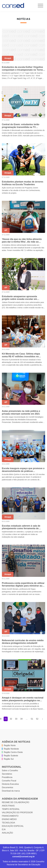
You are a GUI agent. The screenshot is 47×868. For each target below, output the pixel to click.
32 (11, 719)
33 (16, 719)
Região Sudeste (11, 756)
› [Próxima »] (42, 719)
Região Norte (10, 745)
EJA (4, 829)
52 (37, 719)
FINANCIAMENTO (10, 816)
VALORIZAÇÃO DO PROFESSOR (17, 813)
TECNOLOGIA (8, 823)
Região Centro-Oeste (13, 752)
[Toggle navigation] (40, 6)
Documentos (8, 787)
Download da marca (11, 791)
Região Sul (9, 759)
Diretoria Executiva (10, 784)
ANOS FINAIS (8, 806)
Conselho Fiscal (9, 781)
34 (21, 719)
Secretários (7, 774)
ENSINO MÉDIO (9, 819)
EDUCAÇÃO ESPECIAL (13, 826)
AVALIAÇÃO (7, 833)
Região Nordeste (11, 749)
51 (32, 719)
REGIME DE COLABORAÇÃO (16, 802)
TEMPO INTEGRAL (11, 809)
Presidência (7, 777)
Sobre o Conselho (10, 771)
